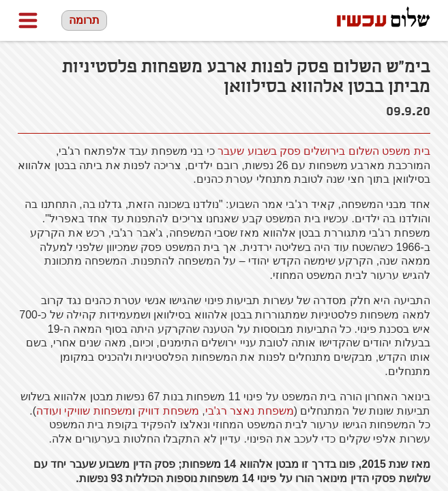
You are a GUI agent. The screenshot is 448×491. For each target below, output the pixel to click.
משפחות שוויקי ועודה (84, 411)
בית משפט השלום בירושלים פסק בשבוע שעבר (324, 151)
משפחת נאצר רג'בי (250, 411)
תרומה (84, 20)
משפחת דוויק (168, 411)
